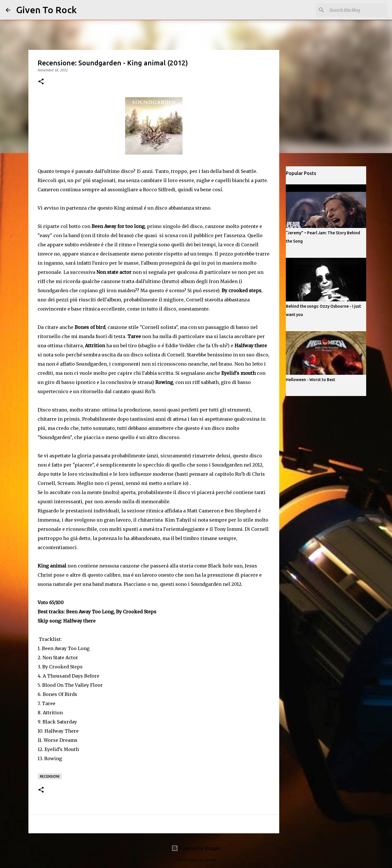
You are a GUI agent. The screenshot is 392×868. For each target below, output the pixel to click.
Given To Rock (46, 10)
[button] (41, 82)
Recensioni (50, 776)
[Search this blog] (357, 10)
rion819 (210, 860)
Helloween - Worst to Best (311, 380)
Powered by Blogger (196, 848)
